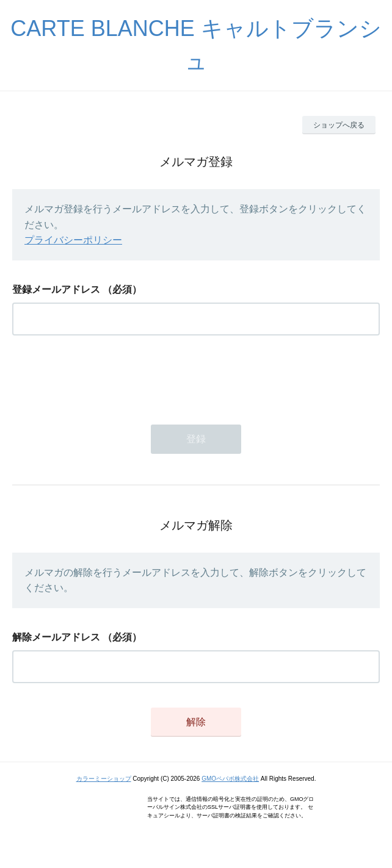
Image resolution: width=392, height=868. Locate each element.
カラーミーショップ (104, 779)
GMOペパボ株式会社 (230, 779)
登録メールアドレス (56, 289)
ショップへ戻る (339, 125)
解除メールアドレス (56, 637)
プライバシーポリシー (73, 240)
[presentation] (105, 376)
